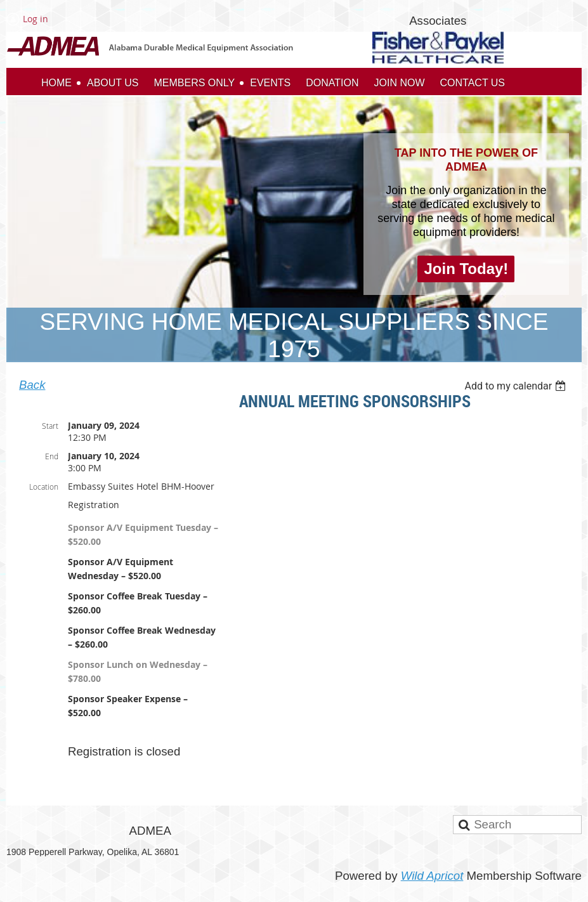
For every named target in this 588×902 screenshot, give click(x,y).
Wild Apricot (432, 876)
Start (50, 426)
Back (32, 385)
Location (44, 487)
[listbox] (517, 386)
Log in (36, 19)
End (52, 456)
